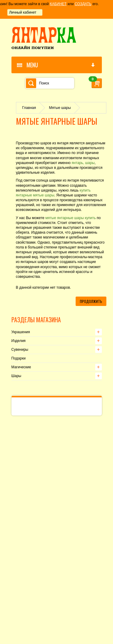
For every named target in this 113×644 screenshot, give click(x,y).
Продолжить (91, 301)
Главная (29, 108)
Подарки (19, 358)
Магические (21, 367)
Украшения (21, 332)
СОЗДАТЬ (83, 4)
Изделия (19, 341)
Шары (16, 376)
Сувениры (20, 350)
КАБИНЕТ (58, 4)
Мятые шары (60, 108)
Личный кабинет (23, 12)
